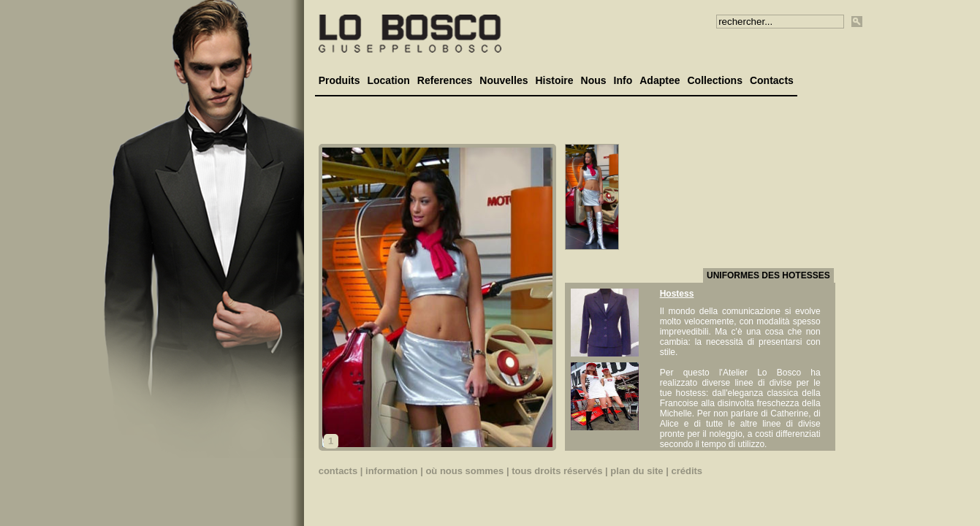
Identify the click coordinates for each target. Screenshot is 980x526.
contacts (338, 471)
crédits (687, 471)
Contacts (772, 80)
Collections (714, 80)
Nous (594, 80)
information (392, 471)
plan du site (637, 471)
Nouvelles (504, 80)
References (445, 80)
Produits (339, 80)
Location (388, 80)
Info (623, 80)
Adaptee (660, 80)
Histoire (554, 80)
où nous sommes (464, 471)
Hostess (677, 294)
